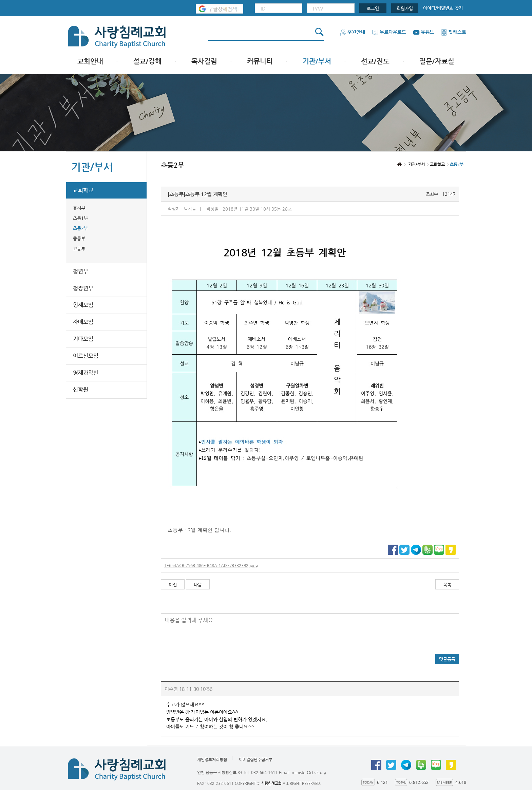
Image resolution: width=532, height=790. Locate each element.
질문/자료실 (437, 61)
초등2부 (80, 228)
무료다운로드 (389, 32)
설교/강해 (147, 61)
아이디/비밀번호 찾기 (443, 8)
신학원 (81, 389)
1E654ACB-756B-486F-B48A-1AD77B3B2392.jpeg (211, 565)
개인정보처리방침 (212, 759)
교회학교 (83, 190)
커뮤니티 (260, 61)
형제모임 (83, 305)
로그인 (373, 8)
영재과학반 (86, 373)
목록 (447, 585)
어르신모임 (86, 356)
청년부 (81, 271)
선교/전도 (375, 61)
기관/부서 (317, 61)
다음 (198, 585)
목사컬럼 (204, 61)
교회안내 (90, 61)
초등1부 (80, 218)
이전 (173, 585)
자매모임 (83, 322)
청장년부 (83, 288)
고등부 (79, 249)
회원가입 (405, 8)
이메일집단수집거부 (256, 759)
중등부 (79, 238)
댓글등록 (447, 659)
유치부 (79, 208)
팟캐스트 (453, 32)
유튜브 (423, 32)
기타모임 (83, 339)
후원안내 (352, 32)
